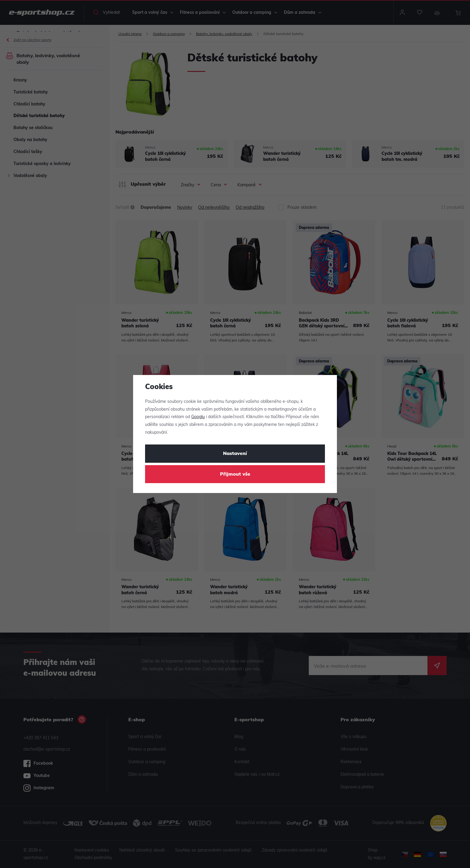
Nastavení (235, 454)
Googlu (198, 417)
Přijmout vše (235, 474)
